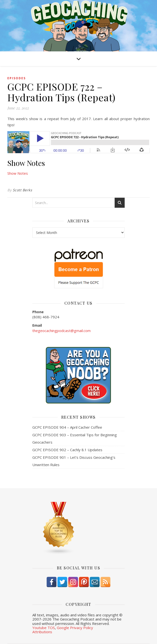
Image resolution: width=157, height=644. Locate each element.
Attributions (42, 632)
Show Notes (18, 173)
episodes (17, 78)
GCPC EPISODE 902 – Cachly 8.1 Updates (67, 450)
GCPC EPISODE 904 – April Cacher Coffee (67, 427)
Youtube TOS (44, 628)
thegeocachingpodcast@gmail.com (61, 331)
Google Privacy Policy (75, 628)
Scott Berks (23, 190)
